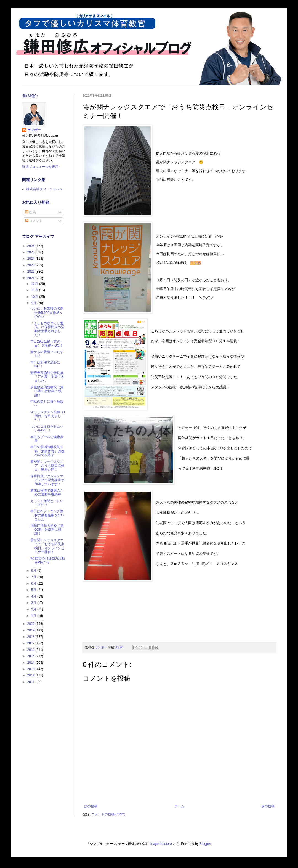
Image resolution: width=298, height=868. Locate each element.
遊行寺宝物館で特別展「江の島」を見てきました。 (47, 377)
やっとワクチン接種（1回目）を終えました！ (48, 416)
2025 (31, 252)
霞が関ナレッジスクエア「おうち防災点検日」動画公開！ (47, 466)
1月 (34, 616)
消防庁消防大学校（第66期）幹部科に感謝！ (47, 530)
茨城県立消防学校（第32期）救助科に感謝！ (47, 391)
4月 (34, 596)
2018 (31, 637)
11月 (35, 290)
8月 (34, 570)
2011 (31, 682)
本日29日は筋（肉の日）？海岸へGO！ (47, 343)
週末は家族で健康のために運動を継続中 (47, 492)
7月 (34, 577)
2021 (31, 278)
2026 (31, 246)
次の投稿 (91, 806)
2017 (31, 643)
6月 (34, 583)
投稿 (30, 212)
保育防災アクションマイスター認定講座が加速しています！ (47, 480)
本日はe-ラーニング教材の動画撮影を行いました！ (47, 515)
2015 (31, 656)
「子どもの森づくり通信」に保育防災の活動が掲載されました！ (47, 329)
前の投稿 (268, 806)
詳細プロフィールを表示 (40, 167)
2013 (31, 669)
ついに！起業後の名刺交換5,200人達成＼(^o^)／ (47, 313)
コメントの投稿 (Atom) (108, 814)
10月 (35, 297)
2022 (31, 272)
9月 (34, 303)
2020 (31, 624)
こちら (196, 263)
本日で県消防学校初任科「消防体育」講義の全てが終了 (47, 451)
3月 (34, 603)
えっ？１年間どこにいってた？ (47, 503)
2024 (31, 259)
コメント (34, 221)
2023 (31, 265)
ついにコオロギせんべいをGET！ (47, 428)
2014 (31, 663)
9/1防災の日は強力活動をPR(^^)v (48, 560)
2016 (31, 650)
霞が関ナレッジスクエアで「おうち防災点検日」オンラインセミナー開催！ (47, 546)
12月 (35, 284)
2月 (34, 609)
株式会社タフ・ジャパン (44, 189)
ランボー (34, 130)
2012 (31, 675)
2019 (31, 630)
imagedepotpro (161, 844)
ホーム (179, 806)
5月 (34, 590)
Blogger (205, 844)
